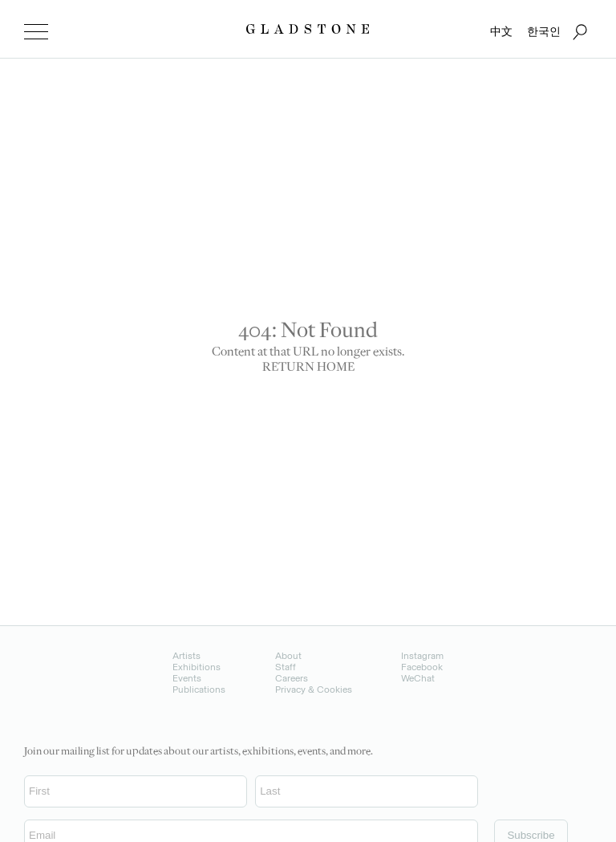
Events (187, 678)
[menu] (36, 32)
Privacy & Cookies (314, 689)
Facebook (422, 667)
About (288, 656)
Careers (292, 678)
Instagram (422, 656)
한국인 (544, 32)
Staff (286, 667)
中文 (501, 32)
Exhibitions (197, 667)
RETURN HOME (308, 368)
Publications (199, 689)
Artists (186, 656)
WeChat (418, 678)
